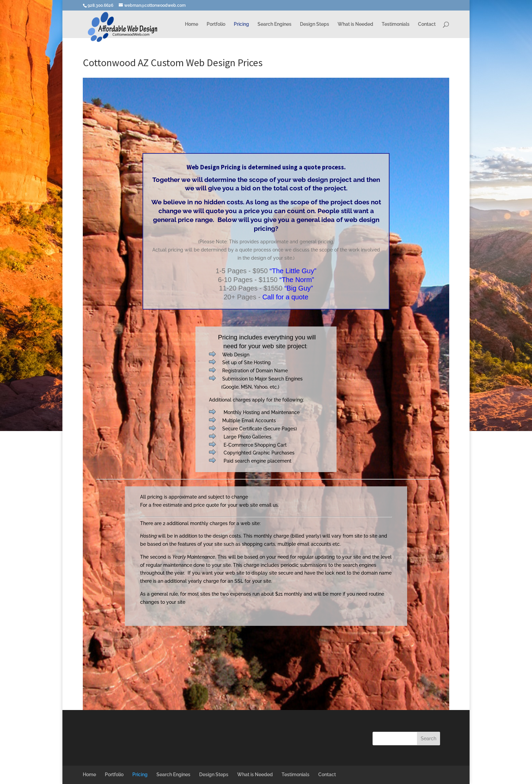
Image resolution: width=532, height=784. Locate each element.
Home (192, 24)
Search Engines (274, 24)
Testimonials (396, 24)
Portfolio (216, 24)
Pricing (241, 24)
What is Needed (355, 24)
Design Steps (315, 24)
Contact (427, 24)
